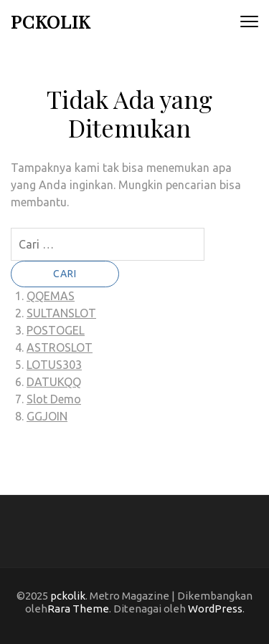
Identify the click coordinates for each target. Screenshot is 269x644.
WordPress (215, 609)
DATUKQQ (54, 382)
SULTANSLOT (61, 313)
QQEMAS (51, 296)
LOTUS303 (54, 365)
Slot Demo (54, 399)
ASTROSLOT (60, 347)
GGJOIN (47, 416)
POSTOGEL (56, 330)
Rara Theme (78, 609)
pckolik (51, 21)
